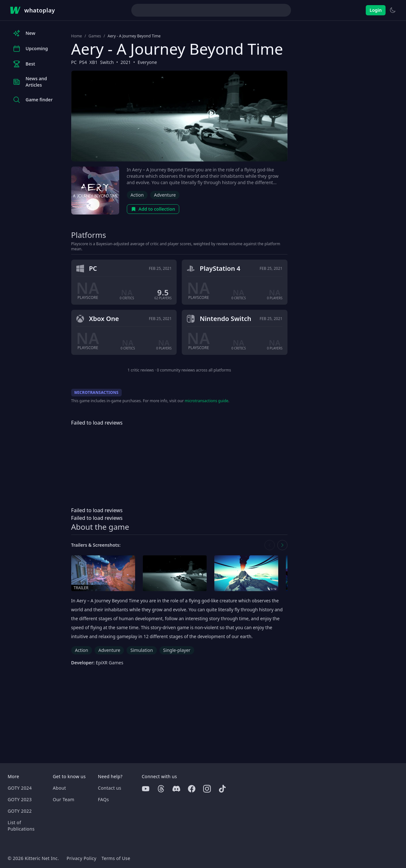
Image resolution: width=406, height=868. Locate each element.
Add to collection (153, 209)
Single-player (177, 650)
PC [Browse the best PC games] (74, 62)
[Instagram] (207, 789)
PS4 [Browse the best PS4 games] (83, 62)
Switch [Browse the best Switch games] (107, 62)
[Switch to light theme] (393, 10)
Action (137, 195)
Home (77, 36)
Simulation (142, 650)
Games (95, 36)
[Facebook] (192, 789)
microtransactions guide (207, 401)
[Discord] (176, 789)
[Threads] (161, 789)
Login (376, 10)
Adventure (165, 195)
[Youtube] (146, 789)
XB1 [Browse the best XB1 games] (93, 62)
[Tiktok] (222, 789)
